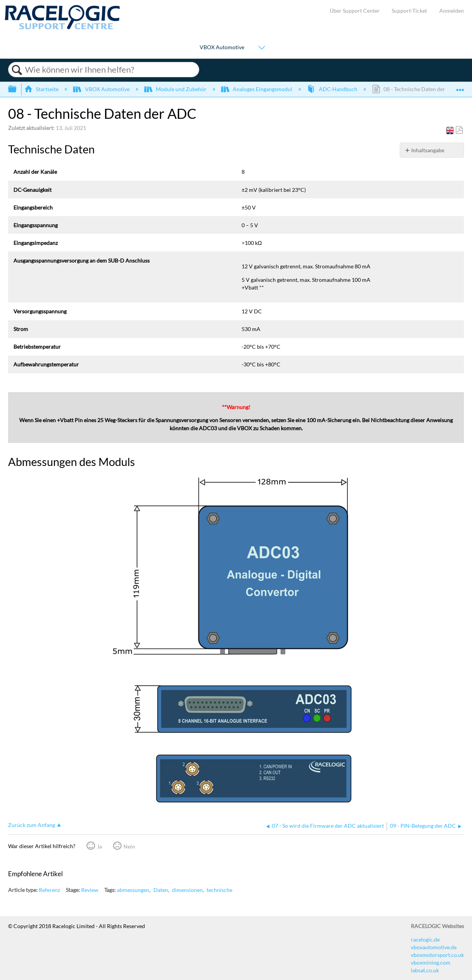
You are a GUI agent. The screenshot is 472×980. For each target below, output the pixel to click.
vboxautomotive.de (434, 947)
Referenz (49, 890)
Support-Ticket (409, 11)
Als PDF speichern (459, 130)
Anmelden (452, 11)
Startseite (42, 89)
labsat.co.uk (425, 970)
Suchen (17, 70)
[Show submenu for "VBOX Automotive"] (262, 48)
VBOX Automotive (222, 47)
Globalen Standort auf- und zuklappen (460, 87)
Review (90, 890)
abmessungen (133, 890)
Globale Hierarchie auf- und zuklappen (17, 89)
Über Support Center (355, 11)
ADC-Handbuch (333, 89)
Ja (99, 846)
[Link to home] (62, 27)
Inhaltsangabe (428, 150)
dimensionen (187, 890)
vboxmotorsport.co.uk (437, 955)
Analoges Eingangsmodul (257, 89)
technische (219, 890)
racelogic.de (425, 939)
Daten (161, 890)
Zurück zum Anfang (32, 825)
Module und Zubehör (176, 89)
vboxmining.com (431, 963)
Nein (129, 846)
